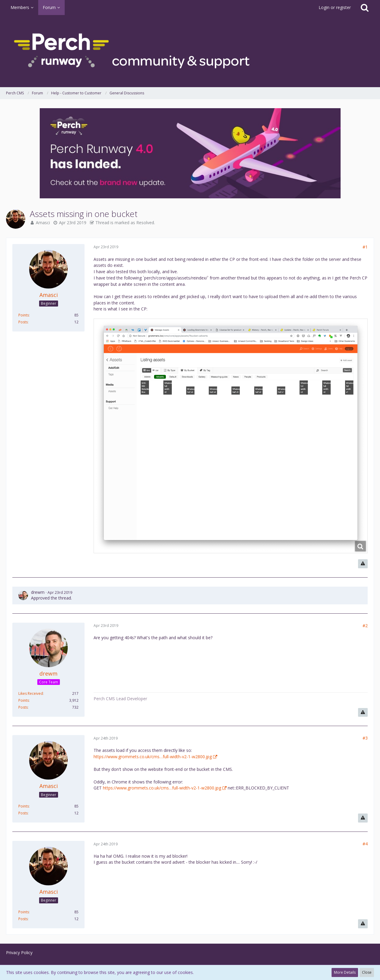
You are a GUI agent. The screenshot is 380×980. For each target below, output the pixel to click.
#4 (365, 844)
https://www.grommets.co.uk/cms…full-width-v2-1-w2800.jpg (153, 757)
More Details (345, 972)
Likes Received (31, 693)
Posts (23, 322)
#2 (365, 626)
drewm (38, 592)
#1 (365, 247)
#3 (365, 738)
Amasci (43, 223)
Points (24, 315)
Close (367, 972)
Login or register (335, 7)
